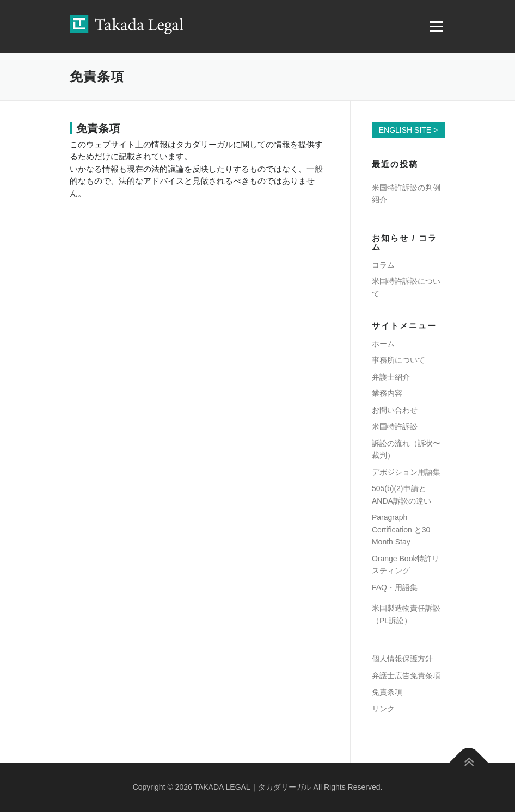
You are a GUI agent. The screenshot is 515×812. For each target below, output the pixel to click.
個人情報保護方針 (402, 659)
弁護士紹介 (391, 377)
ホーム (383, 344)
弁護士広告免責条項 (406, 675)
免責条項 (387, 692)
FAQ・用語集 (395, 587)
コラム (383, 265)
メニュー (436, 26)
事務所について (398, 360)
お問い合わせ (395, 410)
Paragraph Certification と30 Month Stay (401, 529)
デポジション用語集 (406, 472)
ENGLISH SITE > (409, 130)
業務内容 (387, 393)
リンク (383, 709)
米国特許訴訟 (395, 426)
